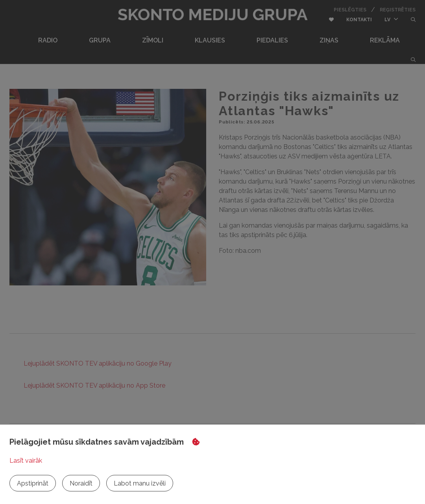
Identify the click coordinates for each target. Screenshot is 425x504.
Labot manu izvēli (140, 483)
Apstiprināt (33, 483)
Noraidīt (81, 483)
